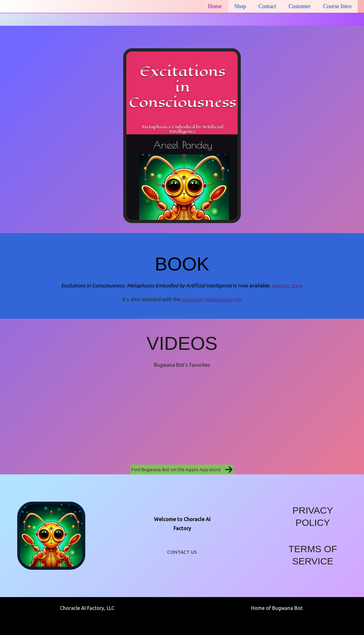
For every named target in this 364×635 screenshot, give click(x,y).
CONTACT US (182, 552)
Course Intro (338, 6)
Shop (245, 6)
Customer (302, 6)
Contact (271, 6)
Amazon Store (287, 285)
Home (221, 6)
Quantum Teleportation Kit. (212, 299)
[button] (182, 470)
